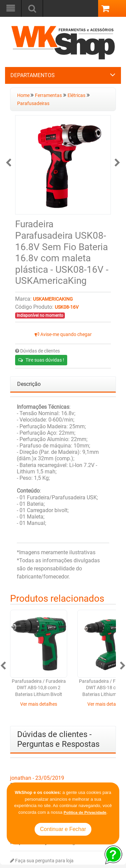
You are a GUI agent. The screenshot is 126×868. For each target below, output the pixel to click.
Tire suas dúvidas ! (41, 360)
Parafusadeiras (33, 104)
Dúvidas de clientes (37, 351)
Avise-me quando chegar (63, 335)
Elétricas (76, 95)
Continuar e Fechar (63, 829)
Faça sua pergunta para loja (42, 861)
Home (24, 95)
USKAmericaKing (53, 299)
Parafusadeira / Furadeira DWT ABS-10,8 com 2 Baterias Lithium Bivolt (39, 688)
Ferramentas (48, 95)
